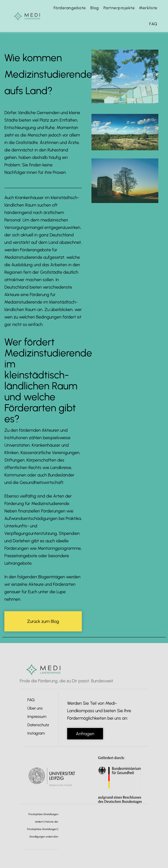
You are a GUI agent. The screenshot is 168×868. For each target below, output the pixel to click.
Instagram (36, 733)
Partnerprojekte (119, 8)
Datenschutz (38, 725)
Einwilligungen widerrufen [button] (44, 837)
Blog (95, 8)
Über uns (35, 708)
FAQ (153, 24)
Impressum (37, 717)
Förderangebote (70, 8)
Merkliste (148, 8)
